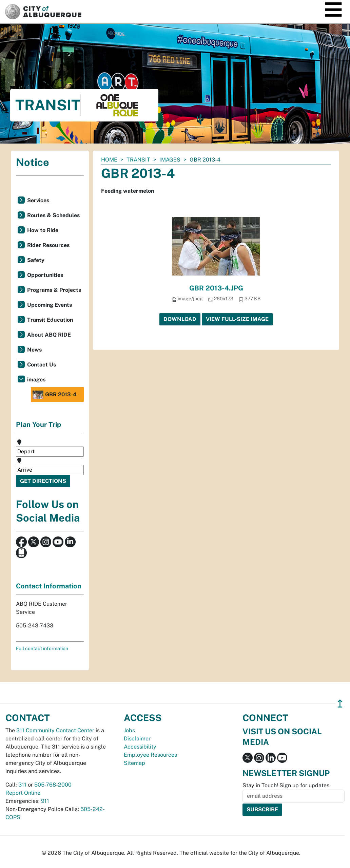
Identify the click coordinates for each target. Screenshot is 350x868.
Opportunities (45, 275)
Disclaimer (137, 739)
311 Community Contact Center (55, 730)
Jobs (129, 730)
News (34, 350)
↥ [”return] (340, 704)
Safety (36, 260)
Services (38, 200)
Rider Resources (48, 245)
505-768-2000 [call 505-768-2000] (53, 785)
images (170, 160)
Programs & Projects (54, 290)
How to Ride (43, 230)
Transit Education (50, 320)
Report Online (23, 793)
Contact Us (42, 365)
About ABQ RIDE (49, 335)
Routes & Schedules (53, 215)
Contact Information (49, 586)
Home (109, 160)
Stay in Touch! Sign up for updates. (287, 785)
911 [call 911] (45, 801)
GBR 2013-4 (55, 395)
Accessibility (140, 747)
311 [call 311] (22, 785)
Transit (138, 160)
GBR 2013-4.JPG (216, 288)
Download (180, 319)
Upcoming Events (50, 305)
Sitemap (134, 763)
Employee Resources (150, 755)
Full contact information (42, 648)
